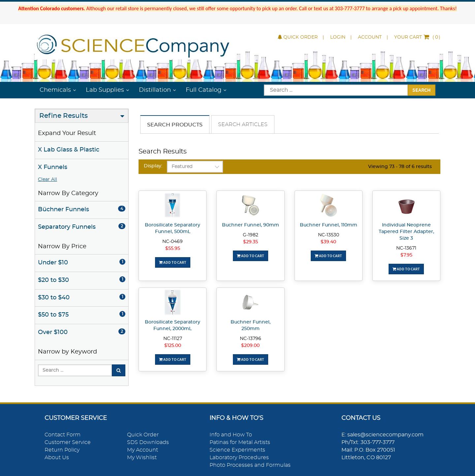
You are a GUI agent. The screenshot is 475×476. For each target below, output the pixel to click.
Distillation (155, 90)
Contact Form (63, 435)
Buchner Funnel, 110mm (329, 225)
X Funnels (53, 167)
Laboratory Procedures (239, 458)
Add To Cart (173, 262)
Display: (153, 166)
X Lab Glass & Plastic (69, 150)
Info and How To (231, 435)
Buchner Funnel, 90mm (251, 225)
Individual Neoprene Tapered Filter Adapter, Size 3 (406, 232)
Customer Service (68, 442)
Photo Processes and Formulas (250, 465)
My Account (142, 450)
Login (338, 37)
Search (422, 90)
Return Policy (62, 450)
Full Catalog (204, 90)
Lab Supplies (105, 90)
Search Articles (243, 124)
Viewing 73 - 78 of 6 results (400, 167)
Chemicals (55, 90)
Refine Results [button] (63, 116)
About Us (57, 458)
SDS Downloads (148, 442)
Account (370, 37)
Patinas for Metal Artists (240, 442)
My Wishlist (142, 458)
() (417, 37)
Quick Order (298, 37)
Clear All (47, 180)
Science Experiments (237, 450)
